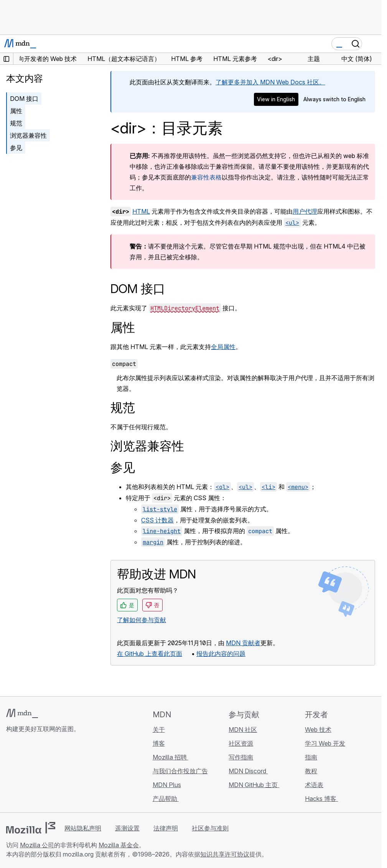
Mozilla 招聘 (170, 757)
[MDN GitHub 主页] (11, 774)
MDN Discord (248, 771)
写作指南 (241, 757)
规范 (16, 123)
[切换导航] (372, 44)
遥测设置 (127, 828)
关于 (159, 730)
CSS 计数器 (157, 520)
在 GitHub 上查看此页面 (150, 654)
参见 (16, 148)
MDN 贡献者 (243, 643)
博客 (159, 743)
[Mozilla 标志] (31, 828)
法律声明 (166, 828)
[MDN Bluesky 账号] (25, 774)
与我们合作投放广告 (180, 771)
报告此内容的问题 (221, 654)
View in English (276, 99)
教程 (311, 771)
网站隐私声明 (83, 828)
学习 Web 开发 (325, 743)
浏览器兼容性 (28, 135)
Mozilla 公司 (37, 845)
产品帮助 (166, 799)
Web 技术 (318, 730)
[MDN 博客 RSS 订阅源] (66, 774)
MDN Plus (167, 785)
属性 (16, 111)
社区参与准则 (210, 828)
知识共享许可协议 (225, 854)
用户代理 (305, 211)
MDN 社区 (243, 730)
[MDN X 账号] (38, 774)
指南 (311, 757)
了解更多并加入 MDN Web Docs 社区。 (270, 82)
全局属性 (223, 347)
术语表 (314, 785)
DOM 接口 (24, 99)
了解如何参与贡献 (142, 620)
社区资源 (241, 743)
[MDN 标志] (22, 713)
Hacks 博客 (321, 799)
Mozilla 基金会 (119, 845)
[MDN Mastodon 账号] (52, 774)
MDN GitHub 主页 (254, 785)
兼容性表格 (206, 177)
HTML (141, 211)
